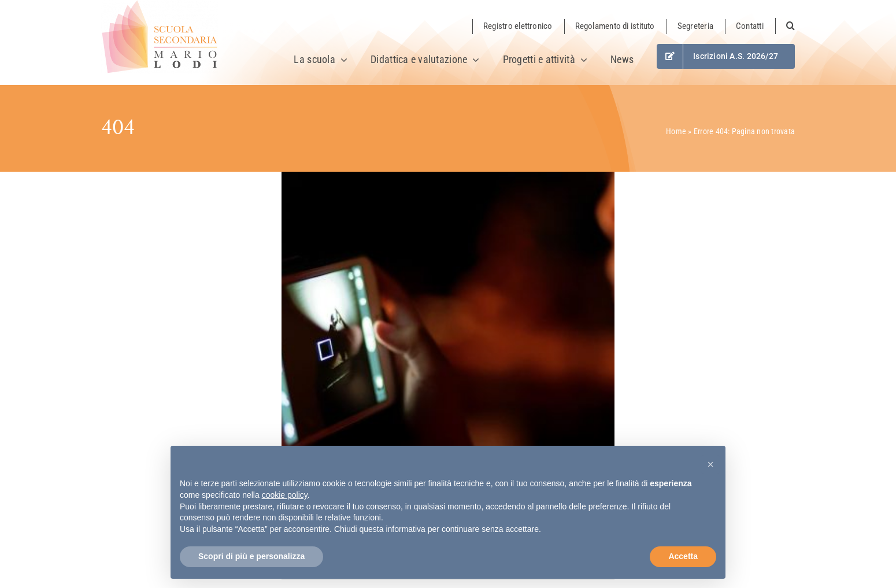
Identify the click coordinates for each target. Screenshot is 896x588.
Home (676, 131)
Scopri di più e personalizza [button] (251, 556)
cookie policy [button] (285, 495)
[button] (785, 26)
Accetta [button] (683, 556)
